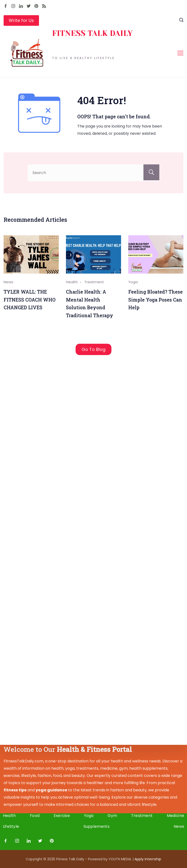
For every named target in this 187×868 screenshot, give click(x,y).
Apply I (148, 859)
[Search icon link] (181, 20)
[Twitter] (29, 6)
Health (72, 282)
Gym (112, 816)
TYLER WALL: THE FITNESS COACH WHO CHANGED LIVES (30, 300)
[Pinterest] (36, 6)
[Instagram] (13, 6)
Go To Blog (93, 349)
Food (35, 816)
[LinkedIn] (21, 6)
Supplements (97, 827)
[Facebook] (6, 6)
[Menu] (180, 53)
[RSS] (44, 6)
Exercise (62, 816)
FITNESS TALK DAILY (92, 33)
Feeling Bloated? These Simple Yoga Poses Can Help (155, 300)
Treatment (94, 282)
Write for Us (21, 20)
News (8, 282)
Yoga (133, 282)
